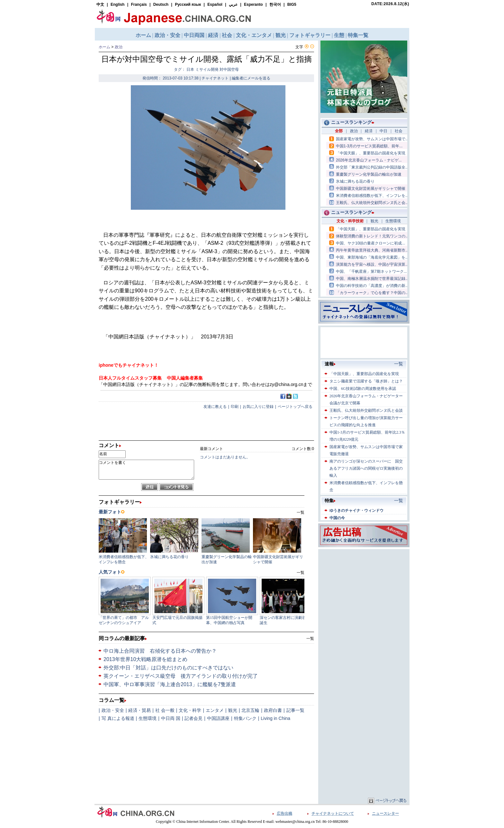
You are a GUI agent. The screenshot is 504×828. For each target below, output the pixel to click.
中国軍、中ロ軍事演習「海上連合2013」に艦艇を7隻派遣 (170, 684)
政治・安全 (113, 710)
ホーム (104, 47)
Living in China (275, 718)
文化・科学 (190, 710)
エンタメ (215, 710)
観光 (233, 710)
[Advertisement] (364, 591)
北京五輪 (250, 710)
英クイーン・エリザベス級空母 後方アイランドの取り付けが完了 (181, 676)
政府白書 (273, 710)
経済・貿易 (139, 710)
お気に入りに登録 (258, 407)
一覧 (310, 639)
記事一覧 (295, 710)
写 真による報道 (118, 718)
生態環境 (148, 718)
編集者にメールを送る (251, 78)
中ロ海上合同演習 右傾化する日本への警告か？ (160, 651)
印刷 (235, 407)
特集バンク (245, 718)
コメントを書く (146, 470)
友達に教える (215, 407)
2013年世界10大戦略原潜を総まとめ (145, 659)
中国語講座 (218, 718)
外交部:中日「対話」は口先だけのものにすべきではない (168, 668)
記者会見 (194, 718)
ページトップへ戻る (295, 407)
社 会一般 (165, 710)
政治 (119, 47)
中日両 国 (171, 718)
